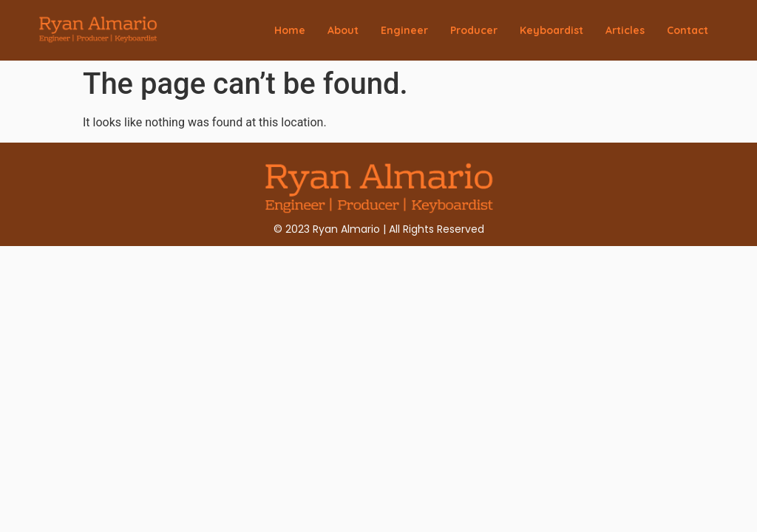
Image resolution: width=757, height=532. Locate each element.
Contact (688, 30)
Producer (474, 30)
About (343, 30)
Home (290, 30)
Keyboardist (551, 30)
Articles (625, 30)
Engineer (404, 30)
